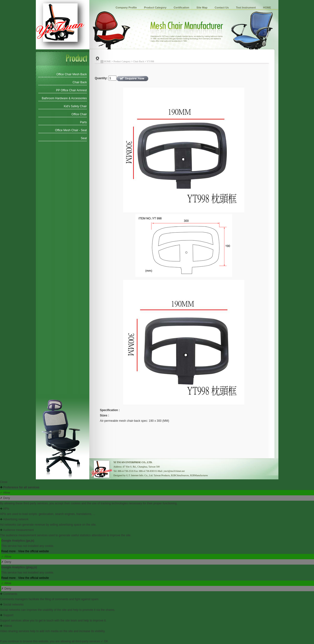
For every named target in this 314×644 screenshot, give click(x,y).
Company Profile (126, 8)
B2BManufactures (199, 475)
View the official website (34, 551)
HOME (267, 8)
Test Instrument (246, 8)
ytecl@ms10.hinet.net (174, 471)
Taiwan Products (162, 475)
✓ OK (104, 641)
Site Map (202, 8)
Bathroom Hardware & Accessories (64, 98)
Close (4, 482)
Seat (84, 138)
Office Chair (79, 114)
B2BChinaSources (180, 475)
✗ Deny (5, 498)
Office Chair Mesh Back (72, 74)
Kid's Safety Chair (75, 106)
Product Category (155, 8)
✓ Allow (5, 493)
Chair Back (80, 82)
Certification (181, 8)
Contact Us (222, 8)
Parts (83, 122)
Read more (9, 551)
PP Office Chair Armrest (72, 90)
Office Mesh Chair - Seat (71, 130)
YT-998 (150, 61)
